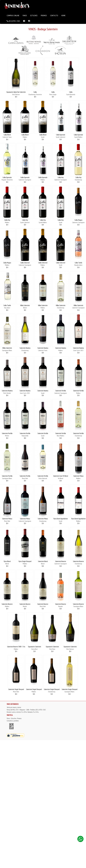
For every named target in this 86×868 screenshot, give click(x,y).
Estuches (14, 718)
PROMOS (44, 15)
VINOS (25, 15)
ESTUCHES (34, 15)
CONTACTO (54, 15)
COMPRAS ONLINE (13, 15)
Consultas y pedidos (13, 721)
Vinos (8, 718)
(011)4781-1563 (13, 21)
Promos (19, 718)
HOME (63, 15)
